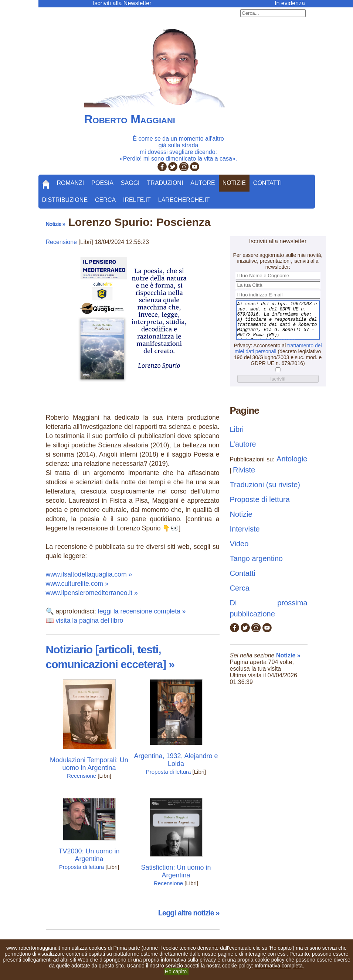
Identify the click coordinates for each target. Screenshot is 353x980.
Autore (203, 183)
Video (239, 544)
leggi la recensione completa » (142, 611)
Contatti (268, 183)
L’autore (243, 444)
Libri (237, 429)
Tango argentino (256, 558)
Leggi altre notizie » (189, 913)
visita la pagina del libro (89, 620)
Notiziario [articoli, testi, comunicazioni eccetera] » (110, 657)
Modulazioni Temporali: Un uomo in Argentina (89, 764)
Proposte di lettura (260, 499)
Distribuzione (65, 200)
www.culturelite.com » (77, 584)
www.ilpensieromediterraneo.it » (92, 593)
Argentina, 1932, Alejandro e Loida (176, 760)
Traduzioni (165, 183)
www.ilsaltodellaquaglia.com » (89, 574)
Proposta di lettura (169, 772)
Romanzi (71, 183)
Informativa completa (279, 966)
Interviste (245, 529)
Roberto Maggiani (130, 119)
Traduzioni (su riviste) (265, 485)
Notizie (234, 183)
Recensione (62, 242)
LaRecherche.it (184, 200)
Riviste (244, 470)
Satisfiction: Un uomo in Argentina (176, 871)
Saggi (130, 183)
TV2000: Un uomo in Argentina (89, 855)
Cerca (105, 200)
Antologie (292, 459)
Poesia (102, 183)
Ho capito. (176, 972)
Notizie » (56, 224)
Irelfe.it (137, 200)
